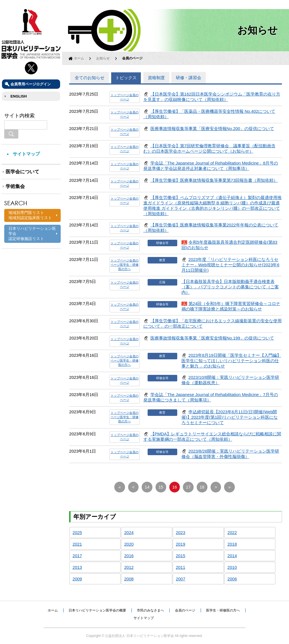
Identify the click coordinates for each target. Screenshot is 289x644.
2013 (77, 567)
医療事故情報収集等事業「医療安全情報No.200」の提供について (212, 128)
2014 (232, 556)
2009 (77, 579)
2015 (180, 556)
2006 (232, 579)
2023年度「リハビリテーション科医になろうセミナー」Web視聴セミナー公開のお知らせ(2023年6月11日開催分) (230, 265)
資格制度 (156, 78)
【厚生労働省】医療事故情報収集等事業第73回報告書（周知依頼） (214, 180)
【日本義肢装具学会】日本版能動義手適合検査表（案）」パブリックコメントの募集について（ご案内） (230, 287)
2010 (232, 567)
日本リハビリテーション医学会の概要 (97, 610)
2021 (77, 544)
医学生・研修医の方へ (223, 610)
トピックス (126, 78)
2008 (129, 579)
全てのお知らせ (90, 78)
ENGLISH (19, 96)
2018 (232, 544)
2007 (180, 579)
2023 (180, 532)
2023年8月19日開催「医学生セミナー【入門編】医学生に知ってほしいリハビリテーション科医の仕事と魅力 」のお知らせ (231, 361)
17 (188, 487)
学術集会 (15, 186)
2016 (129, 556)
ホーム (79, 58)
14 (147, 487)
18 (202, 487)
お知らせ (103, 58)
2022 (232, 532)
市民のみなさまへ (150, 610)
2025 (77, 532)
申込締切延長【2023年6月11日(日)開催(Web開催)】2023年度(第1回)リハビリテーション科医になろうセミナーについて (230, 417)
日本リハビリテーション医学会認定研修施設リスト (32, 234)
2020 (129, 544)
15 (161, 487)
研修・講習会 (189, 78)
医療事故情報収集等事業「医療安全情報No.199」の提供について (212, 338)
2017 (77, 556)
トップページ (120, 95)
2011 (180, 567)
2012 (129, 567)
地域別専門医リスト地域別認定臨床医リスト (30, 215)
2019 (180, 544)
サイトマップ (26, 154)
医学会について (22, 172)
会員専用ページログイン (31, 84)
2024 (129, 532)
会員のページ (185, 610)
